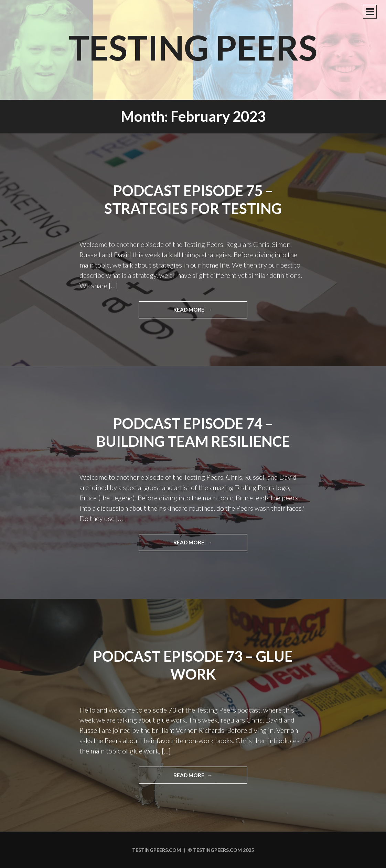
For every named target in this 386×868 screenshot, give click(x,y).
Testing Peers (193, 47)
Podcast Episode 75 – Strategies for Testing (193, 200)
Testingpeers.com (157, 850)
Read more (205, 312)
